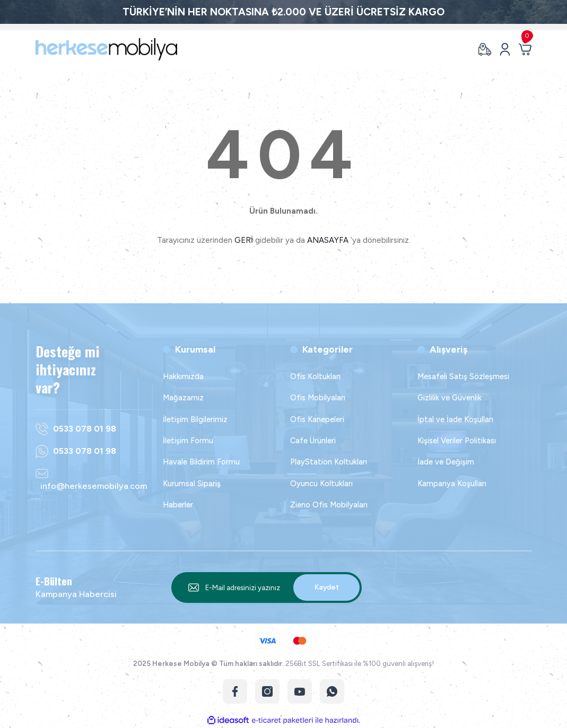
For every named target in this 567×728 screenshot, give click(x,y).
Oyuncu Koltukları (321, 484)
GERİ (244, 240)
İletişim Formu (188, 441)
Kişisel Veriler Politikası (457, 441)
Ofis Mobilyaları (318, 398)
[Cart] (525, 49)
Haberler (178, 505)
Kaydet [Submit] (327, 587)
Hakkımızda (183, 376)
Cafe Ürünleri (313, 441)
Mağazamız (183, 398)
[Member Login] (505, 49)
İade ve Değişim (446, 462)
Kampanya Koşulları (452, 484)
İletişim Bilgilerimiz (195, 419)
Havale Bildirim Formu (201, 462)
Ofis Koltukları (315, 376)
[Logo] (107, 49)
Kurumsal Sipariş (192, 484)
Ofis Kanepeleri (317, 419)
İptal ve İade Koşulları (455, 419)
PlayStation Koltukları (329, 462)
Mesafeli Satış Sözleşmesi (463, 376)
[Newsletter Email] (267, 587)
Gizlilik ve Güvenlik (450, 398)
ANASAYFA (328, 240)
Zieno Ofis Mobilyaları (329, 505)
